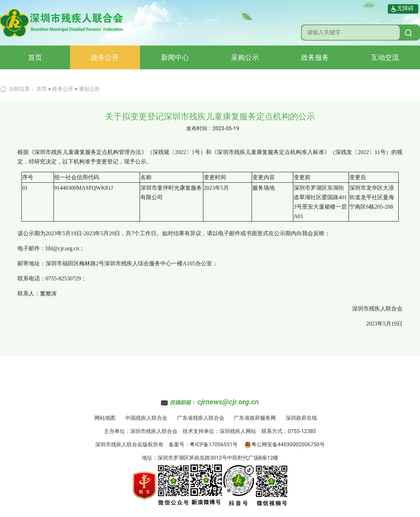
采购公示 (245, 57)
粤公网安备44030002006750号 (285, 445)
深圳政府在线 (301, 418)
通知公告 (89, 89)
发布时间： (199, 128)
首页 (35, 57)
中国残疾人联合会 (146, 418)
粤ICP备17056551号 (214, 445)
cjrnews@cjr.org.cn (228, 402)
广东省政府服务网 (255, 418)
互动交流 (385, 57)
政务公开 (105, 57)
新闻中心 (175, 57)
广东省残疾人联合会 (201, 418)
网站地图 (105, 418)
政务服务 (315, 57)
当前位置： (22, 89)
